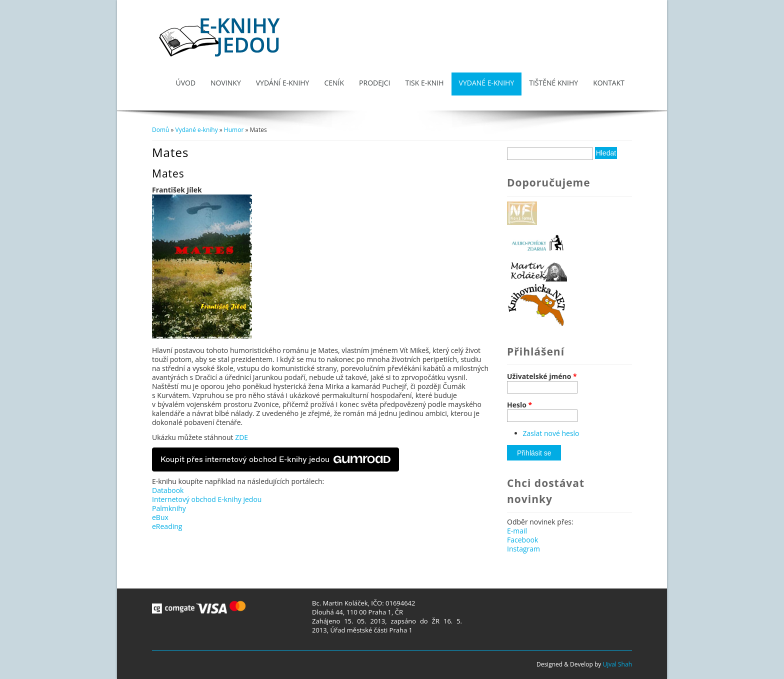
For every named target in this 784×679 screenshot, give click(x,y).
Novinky (226, 83)
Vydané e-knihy (487, 83)
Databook (168, 490)
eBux (160, 517)
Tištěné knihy (553, 83)
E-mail (517, 531)
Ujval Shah (617, 664)
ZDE (241, 437)
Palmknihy (169, 508)
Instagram (523, 549)
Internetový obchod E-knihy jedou (207, 499)
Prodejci (374, 83)
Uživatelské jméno (542, 376)
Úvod (185, 83)
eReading (167, 526)
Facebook (522, 540)
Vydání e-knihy (283, 83)
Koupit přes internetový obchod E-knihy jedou (275, 459)
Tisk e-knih (424, 83)
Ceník (334, 83)
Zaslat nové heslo (551, 433)
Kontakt (609, 83)
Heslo (519, 405)
